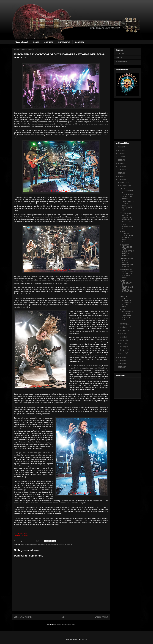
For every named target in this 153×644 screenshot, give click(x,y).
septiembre (124, 327)
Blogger (84, 639)
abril (122, 343)
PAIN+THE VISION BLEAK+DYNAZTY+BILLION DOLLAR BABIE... (127, 301)
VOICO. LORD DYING (64, 544)
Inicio (63, 617)
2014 (120, 361)
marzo (123, 347)
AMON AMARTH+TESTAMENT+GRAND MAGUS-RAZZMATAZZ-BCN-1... (126, 237)
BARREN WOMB (27, 544)
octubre (123, 324)
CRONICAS (49, 42)
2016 (120, 180)
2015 (120, 357)
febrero (123, 350)
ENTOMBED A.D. (49, 544)
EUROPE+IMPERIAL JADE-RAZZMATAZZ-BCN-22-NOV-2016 (127, 206)
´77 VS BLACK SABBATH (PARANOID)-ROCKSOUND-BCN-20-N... (126, 217)
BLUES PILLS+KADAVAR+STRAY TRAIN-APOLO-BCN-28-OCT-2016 (127, 315)
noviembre (124, 186)
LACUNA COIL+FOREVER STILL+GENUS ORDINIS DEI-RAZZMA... (127, 194)
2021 (120, 163)
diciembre (124, 182)
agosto (123, 330)
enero (123, 353)
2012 (120, 367)
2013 (120, 364)
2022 (120, 160)
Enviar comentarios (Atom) (66, 625)
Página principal (21, 42)
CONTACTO (80, 42)
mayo (122, 340)
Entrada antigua (101, 617)
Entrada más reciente (23, 617)
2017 (120, 176)
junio (122, 337)
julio (122, 334)
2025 (120, 150)
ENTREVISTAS (64, 42)
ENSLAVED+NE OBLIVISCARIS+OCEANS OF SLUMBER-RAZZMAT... (126, 274)
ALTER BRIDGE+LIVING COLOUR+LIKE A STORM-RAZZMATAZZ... (127, 287)
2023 (120, 157)
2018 (120, 173)
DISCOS (36, 42)
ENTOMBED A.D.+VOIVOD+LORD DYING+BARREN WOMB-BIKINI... (127, 250)
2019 (120, 170)
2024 (120, 153)
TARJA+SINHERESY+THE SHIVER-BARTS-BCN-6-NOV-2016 (127, 262)
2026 (120, 147)
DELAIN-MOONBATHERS (127, 226)
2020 (120, 166)
